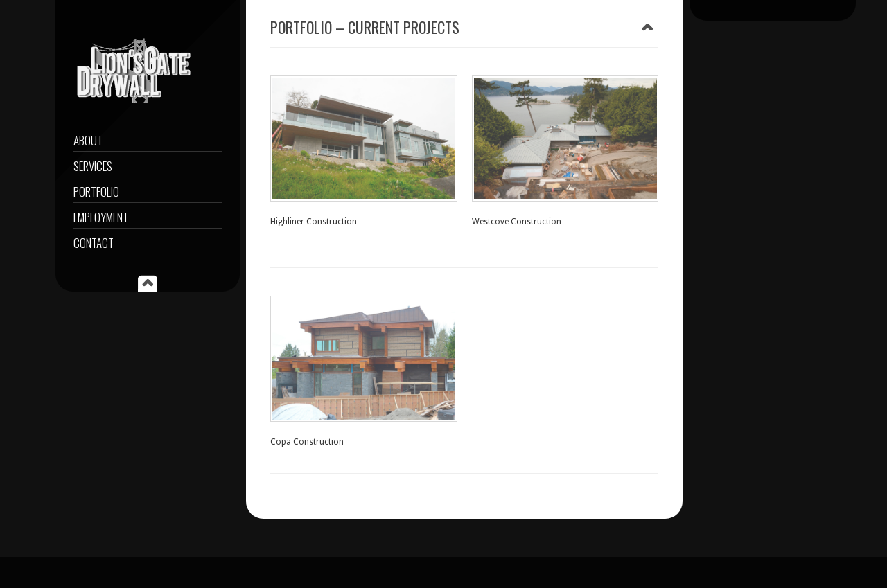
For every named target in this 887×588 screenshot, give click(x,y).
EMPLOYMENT (101, 217)
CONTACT (94, 243)
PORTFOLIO (96, 191)
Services (93, 166)
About (88, 140)
